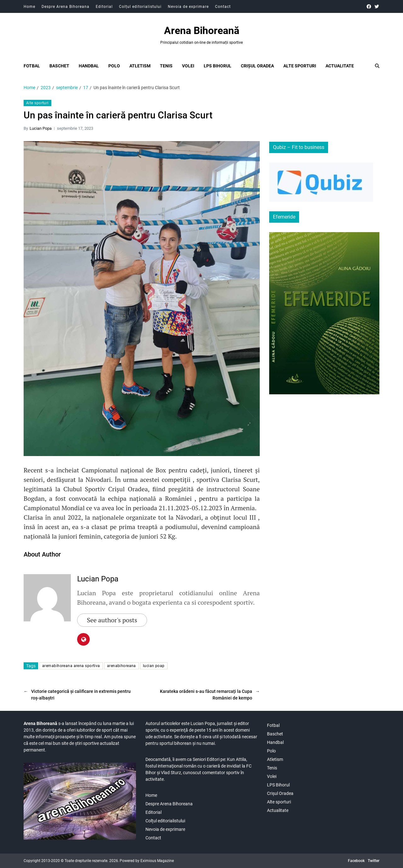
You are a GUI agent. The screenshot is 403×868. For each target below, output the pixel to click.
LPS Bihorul (218, 66)
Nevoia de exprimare (188, 7)
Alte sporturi (300, 66)
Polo (114, 66)
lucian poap (154, 666)
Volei (188, 66)
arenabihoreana (122, 666)
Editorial (104, 7)
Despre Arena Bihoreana (65, 7)
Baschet (59, 66)
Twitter (374, 861)
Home (29, 7)
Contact (223, 7)
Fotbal (32, 66)
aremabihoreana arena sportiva (71, 666)
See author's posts (112, 620)
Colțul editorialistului (140, 7)
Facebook (356, 861)
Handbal (89, 66)
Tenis (166, 66)
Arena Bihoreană (202, 31)
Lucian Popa (41, 128)
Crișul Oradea (257, 66)
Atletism (140, 66)
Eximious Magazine (157, 861)
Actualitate (340, 66)
